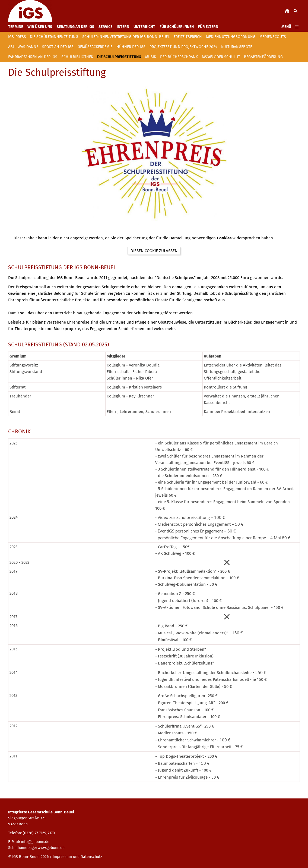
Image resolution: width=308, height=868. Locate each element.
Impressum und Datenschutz (77, 857)
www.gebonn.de (51, 848)
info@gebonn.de (35, 842)
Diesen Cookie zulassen (154, 251)
